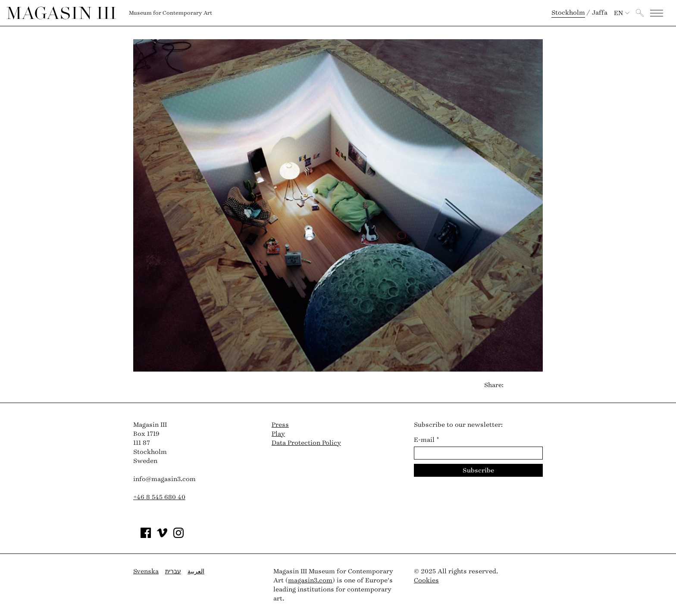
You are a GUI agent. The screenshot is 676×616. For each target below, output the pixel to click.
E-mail (427, 440)
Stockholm (568, 13)
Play (278, 434)
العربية (196, 571)
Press (280, 425)
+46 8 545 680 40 (159, 497)
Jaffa (600, 13)
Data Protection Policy (306, 443)
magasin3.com (310, 580)
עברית (173, 571)
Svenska (146, 571)
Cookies (426, 580)
